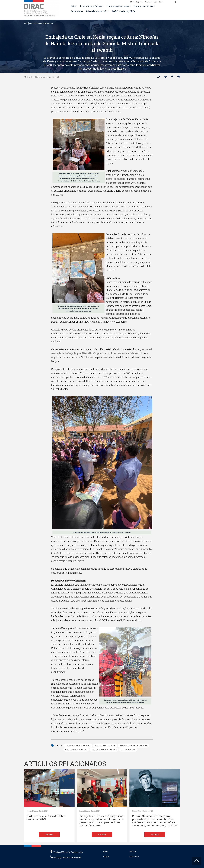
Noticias (32, 23)
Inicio (74, 6)
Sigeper (139, 2)
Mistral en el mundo (97, 11)
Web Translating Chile (124, 11)
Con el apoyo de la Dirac (76, 749)
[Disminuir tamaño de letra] (170, 1)
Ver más (49, 835)
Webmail (148, 2)
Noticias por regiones (118, 6)
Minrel (133, 2)
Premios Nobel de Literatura (78, 745)
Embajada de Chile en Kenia (104, 749)
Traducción (49, 23)
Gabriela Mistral (128, 749)
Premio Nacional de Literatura (133, 745)
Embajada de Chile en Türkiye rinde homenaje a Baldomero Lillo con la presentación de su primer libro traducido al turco (102, 821)
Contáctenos (159, 2)
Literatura (40, 23)
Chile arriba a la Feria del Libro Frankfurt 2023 (46, 818)
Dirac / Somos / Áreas (91, 6)
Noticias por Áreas (143, 6)
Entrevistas (77, 11)
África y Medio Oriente (105, 745)
